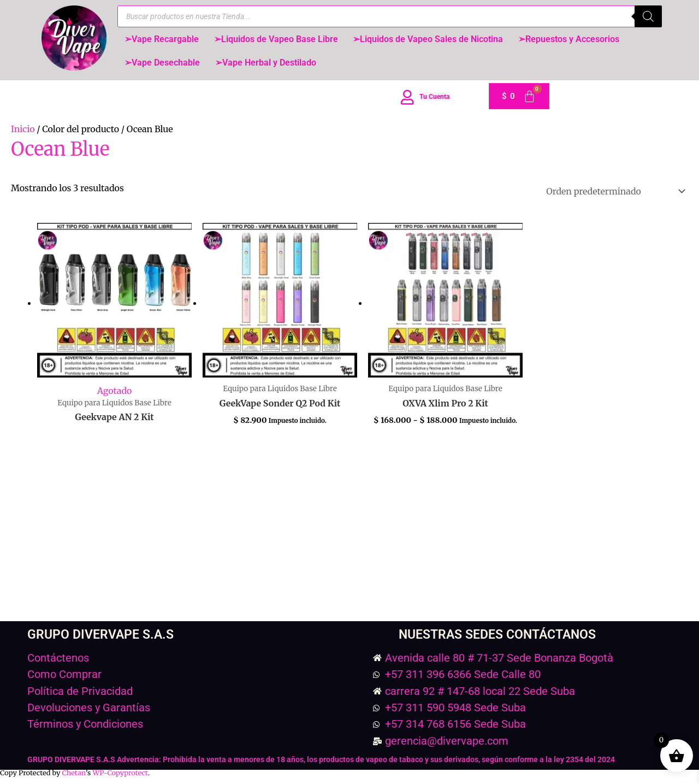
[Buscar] (648, 16)
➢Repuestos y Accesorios (574, 40)
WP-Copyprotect (120, 776)
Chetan (74, 776)
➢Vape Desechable (163, 65)
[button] (163, 40)
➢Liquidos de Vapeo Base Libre (278, 40)
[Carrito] (519, 99)
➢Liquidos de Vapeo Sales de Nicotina (432, 40)
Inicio (23, 132)
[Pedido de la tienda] (613, 194)
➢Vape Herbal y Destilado (268, 65)
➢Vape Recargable (163, 40)
